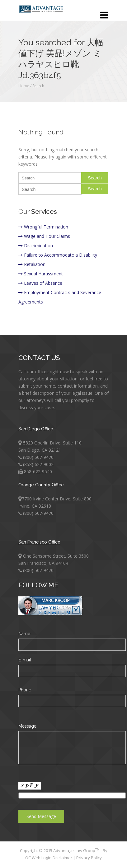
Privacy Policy (89, 858)
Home (24, 86)
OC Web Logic (38, 858)
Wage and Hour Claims (44, 236)
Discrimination (36, 246)
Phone (25, 690)
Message (27, 726)
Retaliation (32, 264)
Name (24, 634)
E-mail (25, 660)
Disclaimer (63, 858)
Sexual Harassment (41, 274)
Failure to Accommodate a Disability (58, 255)
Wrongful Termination (43, 227)
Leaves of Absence (40, 283)
